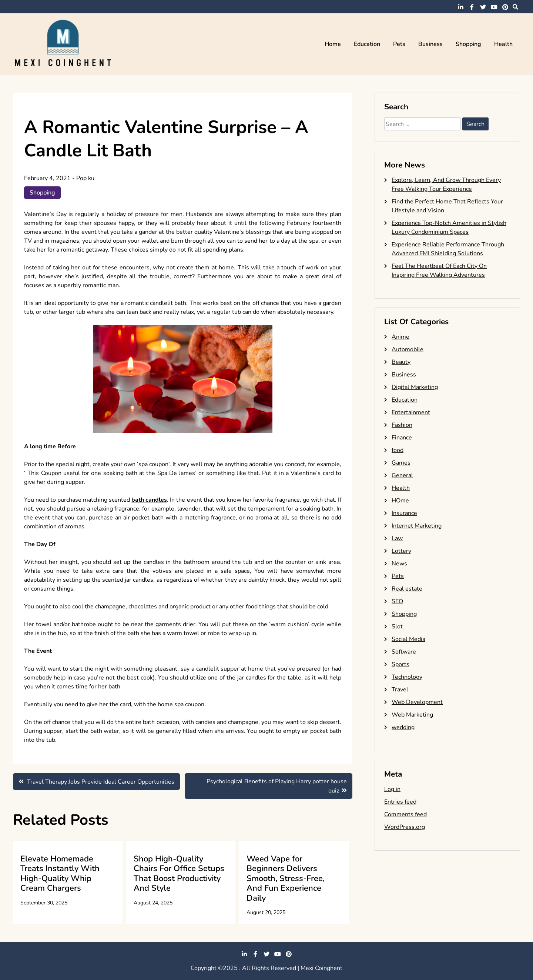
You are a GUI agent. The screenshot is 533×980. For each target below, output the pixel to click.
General (402, 475)
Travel (400, 690)
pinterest (505, 7)
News (399, 564)
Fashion (402, 425)
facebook (472, 7)
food (398, 450)
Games (401, 463)
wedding (403, 727)
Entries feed (400, 802)
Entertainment (411, 412)
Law (397, 538)
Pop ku (85, 178)
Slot (397, 627)
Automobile (408, 349)
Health (503, 44)
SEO (397, 601)
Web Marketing (412, 715)
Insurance (404, 513)
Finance (402, 438)
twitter (483, 7)
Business (430, 44)
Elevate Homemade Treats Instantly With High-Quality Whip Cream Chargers (60, 873)
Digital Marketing (415, 387)
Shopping (468, 44)
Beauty (401, 362)
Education (367, 44)
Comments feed (405, 814)
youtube (494, 7)
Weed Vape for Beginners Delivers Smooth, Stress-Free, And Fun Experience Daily (286, 878)
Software (404, 652)
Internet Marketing (417, 526)
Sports (400, 664)
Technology (407, 677)
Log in (392, 789)
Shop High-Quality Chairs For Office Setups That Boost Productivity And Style (179, 873)
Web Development (417, 702)
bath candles (149, 500)
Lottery (401, 551)
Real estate (407, 589)
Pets (399, 44)
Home (333, 44)
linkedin (461, 7)
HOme (400, 501)
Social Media (408, 639)
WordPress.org (405, 827)
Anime (400, 337)
